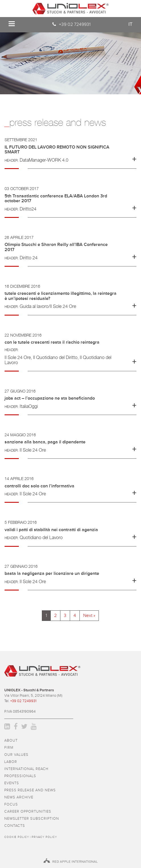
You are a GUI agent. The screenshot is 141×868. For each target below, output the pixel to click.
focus (11, 805)
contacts (15, 826)
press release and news (30, 790)
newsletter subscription (32, 819)
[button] (70, 151)
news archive (19, 797)
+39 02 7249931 (75, 24)
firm (9, 748)
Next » (89, 615)
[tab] (70, 153)
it (130, 24)
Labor (11, 762)
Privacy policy (44, 837)
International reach (26, 769)
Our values (16, 755)
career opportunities (28, 812)
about (11, 741)
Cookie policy (17, 837)
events (12, 783)
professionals (20, 776)
